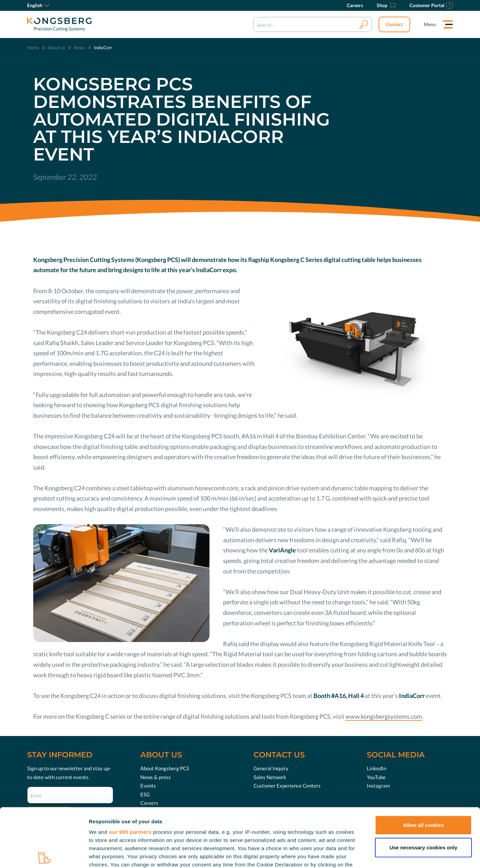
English (38, 5)
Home (33, 48)
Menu (430, 24)
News (79, 48)
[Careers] (355, 5)
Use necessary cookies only (423, 786)
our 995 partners (130, 771)
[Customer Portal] (431, 5)
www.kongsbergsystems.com (384, 716)
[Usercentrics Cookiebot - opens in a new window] (44, 855)
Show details (356, 855)
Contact (394, 24)
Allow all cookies (424, 764)
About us (56, 48)
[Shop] (386, 5)
